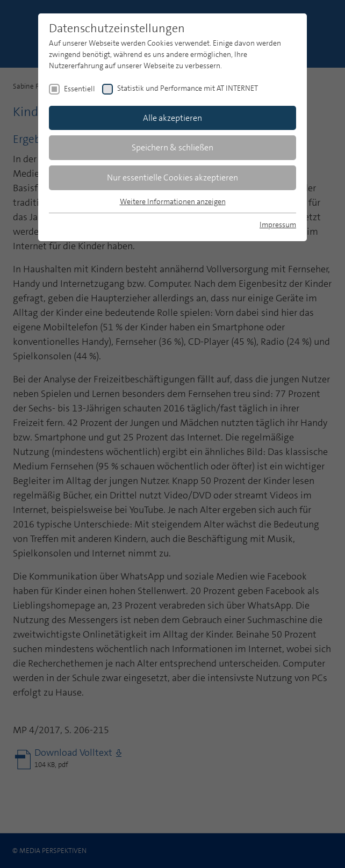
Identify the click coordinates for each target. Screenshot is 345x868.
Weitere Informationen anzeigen (173, 201)
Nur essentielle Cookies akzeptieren (172, 178)
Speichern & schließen (172, 147)
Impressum (278, 225)
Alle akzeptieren (172, 118)
